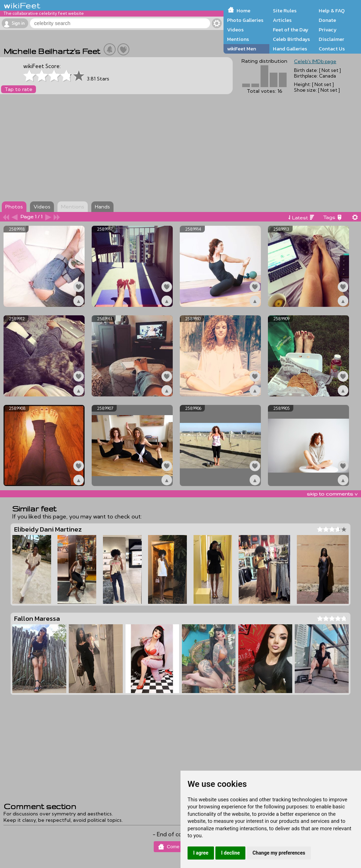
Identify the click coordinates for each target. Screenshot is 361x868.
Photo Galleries (245, 20)
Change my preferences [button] (279, 853)
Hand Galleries (290, 49)
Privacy (328, 30)
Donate (327, 20)
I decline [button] (230, 853)
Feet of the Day (291, 30)
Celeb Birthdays (291, 39)
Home (243, 11)
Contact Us (332, 49)
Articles (282, 20)
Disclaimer (331, 39)
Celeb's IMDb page (315, 61)
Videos (235, 30)
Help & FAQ (332, 11)
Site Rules (285, 11)
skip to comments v (332, 494)
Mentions (238, 39)
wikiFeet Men (241, 49)
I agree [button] (201, 853)
